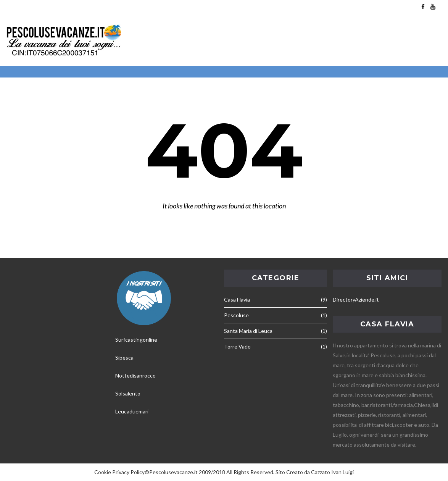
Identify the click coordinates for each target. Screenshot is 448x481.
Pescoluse (236, 315)
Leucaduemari (132, 411)
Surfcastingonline (136, 340)
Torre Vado (237, 346)
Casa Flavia (237, 299)
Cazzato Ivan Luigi (332, 472)
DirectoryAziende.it (356, 299)
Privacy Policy (128, 472)
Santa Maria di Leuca (248, 331)
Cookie (103, 472)
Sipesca (124, 358)
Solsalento (128, 393)
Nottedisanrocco (135, 375)
